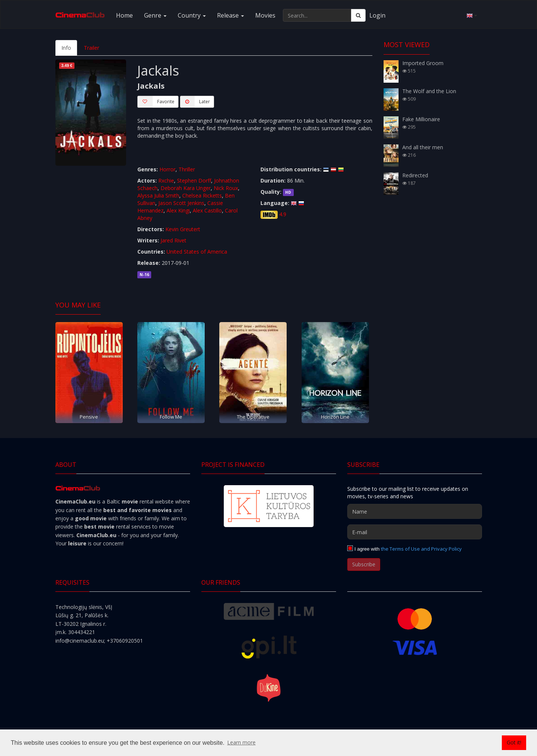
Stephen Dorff (194, 180)
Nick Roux (226, 188)
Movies (265, 15)
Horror (167, 169)
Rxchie (166, 180)
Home (124, 15)
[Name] (415, 511)
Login (377, 15)
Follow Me (171, 417)
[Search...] (317, 15)
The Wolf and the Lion (429, 91)
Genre (155, 15)
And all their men (423, 147)
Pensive (89, 417)
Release (231, 15)
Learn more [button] (241, 742)
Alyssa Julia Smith (158, 195)
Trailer (91, 48)
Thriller (187, 169)
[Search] (358, 15)
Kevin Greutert (183, 229)
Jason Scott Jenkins (181, 203)
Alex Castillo (207, 210)
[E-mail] (415, 532)
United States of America (197, 252)
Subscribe (364, 564)
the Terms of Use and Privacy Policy (421, 549)
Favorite (156, 102)
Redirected (415, 175)
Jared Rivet (173, 240)
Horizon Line (335, 417)
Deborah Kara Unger (186, 188)
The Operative (253, 417)
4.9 (283, 214)
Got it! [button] (514, 742)
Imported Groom (423, 63)
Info (66, 48)
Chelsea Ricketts (202, 195)
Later (195, 102)
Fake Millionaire (421, 119)
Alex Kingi (178, 210)
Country (192, 15)
